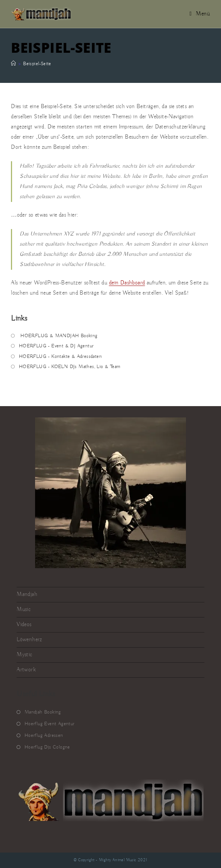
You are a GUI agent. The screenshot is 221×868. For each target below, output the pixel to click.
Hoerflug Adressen (44, 736)
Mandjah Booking (43, 712)
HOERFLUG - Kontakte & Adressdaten (60, 357)
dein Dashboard (127, 283)
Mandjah (27, 594)
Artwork (26, 670)
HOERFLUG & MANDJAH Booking (58, 336)
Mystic (24, 655)
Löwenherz (29, 640)
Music (24, 610)
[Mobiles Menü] (200, 14)
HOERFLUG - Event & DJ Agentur (56, 346)
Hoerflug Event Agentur (50, 724)
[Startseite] (13, 64)
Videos (24, 625)
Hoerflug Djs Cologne (47, 747)
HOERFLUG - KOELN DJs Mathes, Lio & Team (70, 367)
